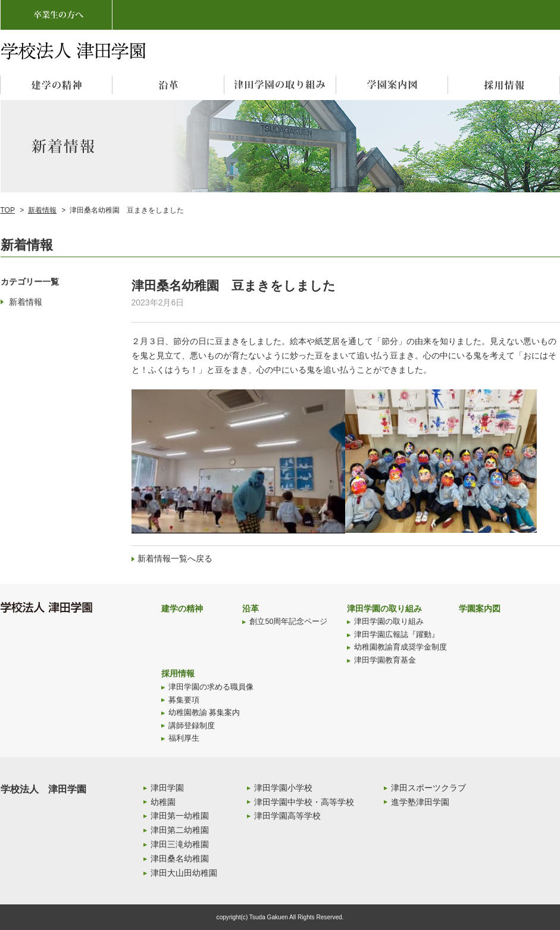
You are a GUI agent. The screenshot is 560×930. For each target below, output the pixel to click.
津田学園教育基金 (385, 660)
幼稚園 (163, 802)
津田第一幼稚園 (180, 816)
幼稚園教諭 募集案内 (204, 713)
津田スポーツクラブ (428, 788)
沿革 (251, 608)
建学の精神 (182, 608)
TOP (8, 210)
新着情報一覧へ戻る (175, 558)
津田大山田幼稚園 (184, 873)
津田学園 (167, 788)
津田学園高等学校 (287, 816)
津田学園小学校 (283, 788)
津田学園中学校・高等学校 (304, 802)
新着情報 (42, 210)
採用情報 (178, 673)
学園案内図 (480, 608)
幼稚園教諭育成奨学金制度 (401, 647)
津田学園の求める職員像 (211, 687)
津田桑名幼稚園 (180, 859)
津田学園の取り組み (384, 608)
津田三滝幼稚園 (180, 844)
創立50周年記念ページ (288, 622)
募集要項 (184, 700)
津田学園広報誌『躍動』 (397, 635)
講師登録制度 (192, 726)
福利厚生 (184, 738)
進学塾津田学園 (420, 802)
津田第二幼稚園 (180, 830)
